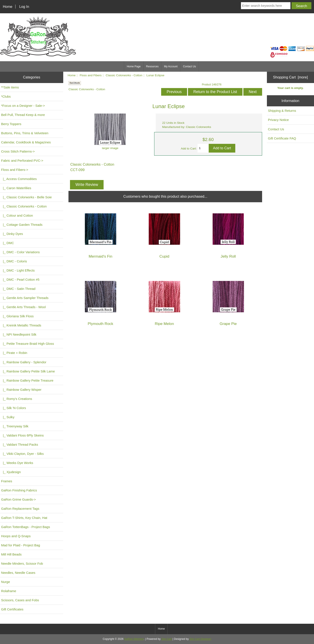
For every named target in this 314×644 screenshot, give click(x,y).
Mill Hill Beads (11, 554)
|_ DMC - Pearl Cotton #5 (20, 280)
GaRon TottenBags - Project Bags (26, 527)
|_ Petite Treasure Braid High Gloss (27, 344)
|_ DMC (8, 243)
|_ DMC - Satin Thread (18, 289)
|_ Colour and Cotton (17, 215)
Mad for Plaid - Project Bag (21, 545)
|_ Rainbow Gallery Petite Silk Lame (28, 371)
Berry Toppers (11, 124)
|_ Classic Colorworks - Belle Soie (26, 197)
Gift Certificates (12, 609)
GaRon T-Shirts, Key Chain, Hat (24, 518)
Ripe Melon (164, 324)
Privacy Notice (278, 120)
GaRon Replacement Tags (20, 509)
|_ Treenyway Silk (15, 426)
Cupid (164, 256)
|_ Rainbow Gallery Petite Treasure (27, 380)
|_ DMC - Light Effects (18, 270)
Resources (152, 66)
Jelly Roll (228, 256)
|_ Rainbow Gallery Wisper (21, 390)
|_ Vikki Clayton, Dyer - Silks (22, 454)
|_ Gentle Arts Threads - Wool (23, 307)
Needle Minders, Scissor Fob (22, 563)
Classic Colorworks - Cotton (124, 75)
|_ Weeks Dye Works (17, 463)
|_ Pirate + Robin (14, 353)
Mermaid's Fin (100, 256)
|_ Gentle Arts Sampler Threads (25, 298)
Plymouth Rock (100, 324)
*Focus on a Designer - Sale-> (23, 106)
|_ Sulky (8, 417)
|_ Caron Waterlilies (16, 188)
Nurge (6, 582)
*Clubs (6, 96)
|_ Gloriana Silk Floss (17, 316)
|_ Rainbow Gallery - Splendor (24, 362)
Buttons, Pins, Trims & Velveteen (25, 133)
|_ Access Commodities (19, 179)
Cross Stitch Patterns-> (18, 151)
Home (8, 7)
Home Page (134, 66)
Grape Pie (228, 324)
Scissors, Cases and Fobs (20, 600)
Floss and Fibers (90, 75)
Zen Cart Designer (200, 639)
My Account (171, 66)
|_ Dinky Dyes (12, 234)
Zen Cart (167, 639)
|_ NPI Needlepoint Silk (19, 334)
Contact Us (189, 66)
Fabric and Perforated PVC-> (22, 161)
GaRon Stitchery (134, 639)
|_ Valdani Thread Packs (20, 444)
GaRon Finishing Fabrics (19, 490)
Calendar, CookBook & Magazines (26, 142)
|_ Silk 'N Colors (14, 408)
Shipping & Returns (282, 111)
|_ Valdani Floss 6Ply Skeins (22, 435)
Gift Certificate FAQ (282, 138)
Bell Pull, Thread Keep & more (23, 115)
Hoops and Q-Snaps (16, 536)
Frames (7, 481)
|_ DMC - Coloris (14, 261)
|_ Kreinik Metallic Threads (21, 325)
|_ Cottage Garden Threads (22, 225)
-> (15, 170)
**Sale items (10, 87)
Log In (24, 7)
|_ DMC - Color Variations (20, 252)
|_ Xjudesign (11, 472)
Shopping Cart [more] (290, 77)
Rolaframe (9, 591)
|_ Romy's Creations (17, 399)
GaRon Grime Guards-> (18, 499)
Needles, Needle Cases (18, 573)
